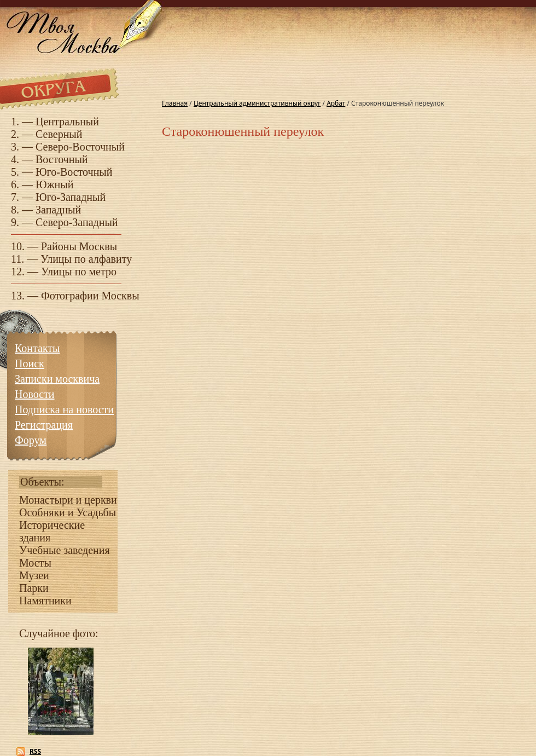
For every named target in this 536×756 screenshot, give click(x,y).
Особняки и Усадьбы (68, 512)
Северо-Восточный (80, 147)
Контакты (37, 348)
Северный (59, 134)
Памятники (45, 601)
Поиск (30, 363)
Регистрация (44, 425)
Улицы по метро (79, 272)
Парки (34, 588)
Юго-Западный (71, 197)
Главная (175, 103)
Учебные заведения (65, 550)
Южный (54, 184)
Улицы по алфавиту (86, 259)
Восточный (62, 159)
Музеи (34, 575)
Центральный (67, 122)
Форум (31, 440)
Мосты (35, 563)
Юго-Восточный (74, 172)
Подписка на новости (64, 409)
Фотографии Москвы (90, 296)
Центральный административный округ (257, 103)
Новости (35, 394)
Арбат (336, 103)
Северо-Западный (77, 222)
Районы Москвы (79, 246)
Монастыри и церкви (68, 500)
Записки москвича (57, 379)
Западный (58, 210)
